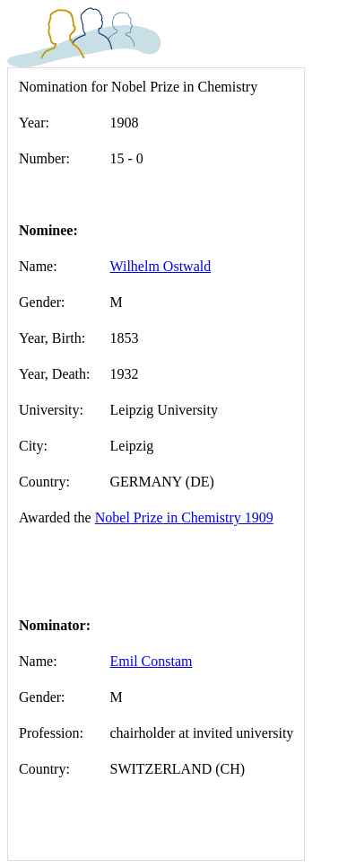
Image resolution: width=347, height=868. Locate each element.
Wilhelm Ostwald (161, 266)
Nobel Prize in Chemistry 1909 (184, 517)
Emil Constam (152, 661)
